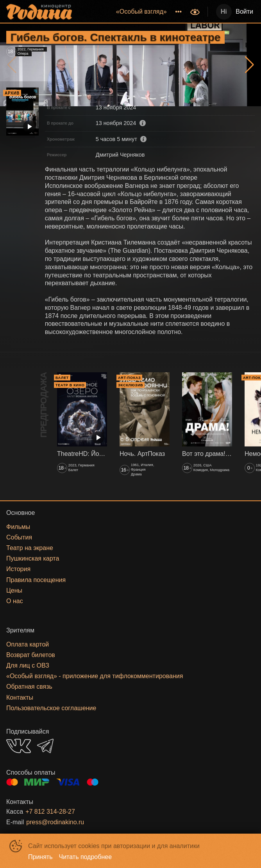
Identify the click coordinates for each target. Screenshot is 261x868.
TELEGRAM (45, 746)
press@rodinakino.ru (55, 822)
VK (19, 746)
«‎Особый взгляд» (141, 12)
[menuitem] (141, 12)
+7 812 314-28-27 (50, 812)
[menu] (132, 12)
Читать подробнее (86, 857)
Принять (40, 857)
